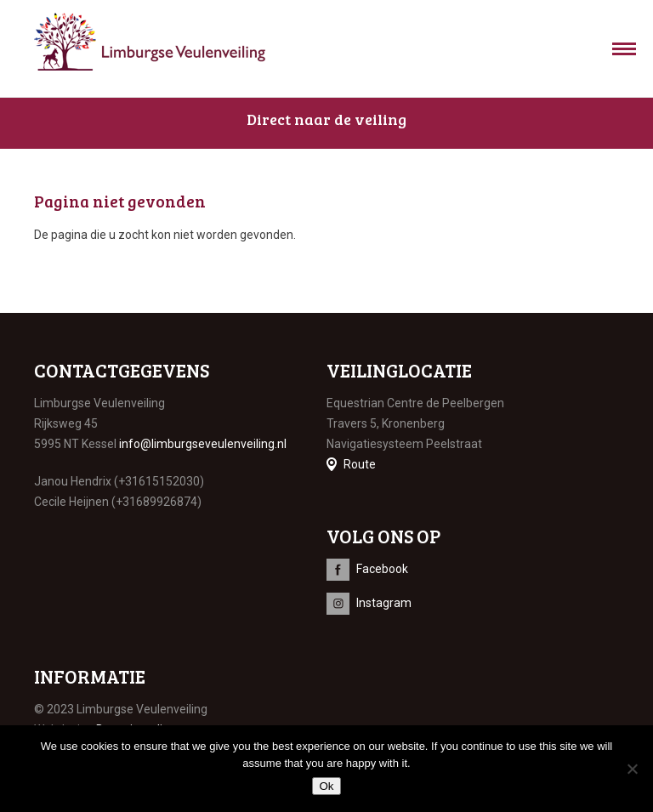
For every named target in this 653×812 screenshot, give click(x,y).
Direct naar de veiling (326, 119)
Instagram (384, 603)
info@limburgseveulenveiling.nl (203, 444)
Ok (326, 786)
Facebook (382, 569)
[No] (632, 769)
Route (360, 464)
